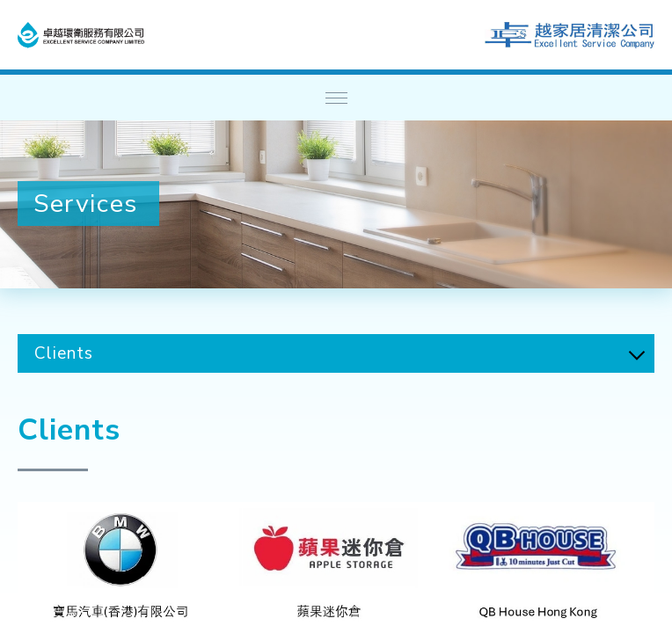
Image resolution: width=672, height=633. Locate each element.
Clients (64, 353)
